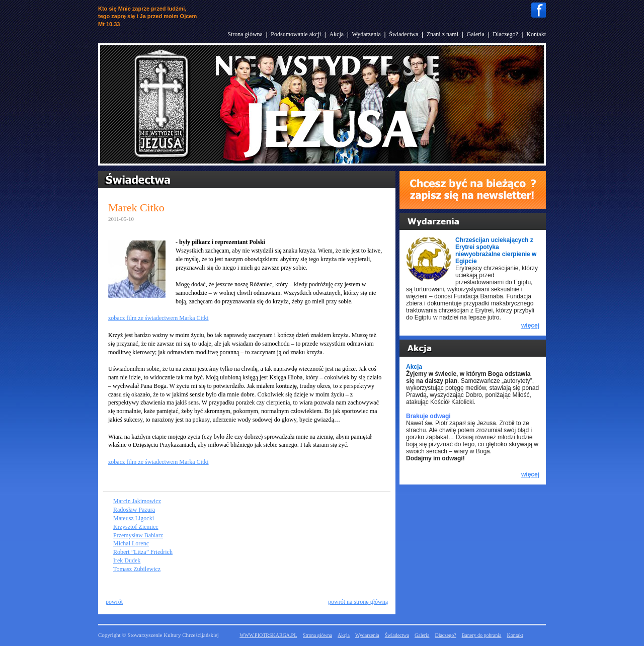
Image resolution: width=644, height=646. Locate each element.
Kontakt (536, 34)
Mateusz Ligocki (134, 518)
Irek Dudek (127, 560)
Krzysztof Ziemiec (136, 527)
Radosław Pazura (134, 510)
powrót (114, 602)
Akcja (336, 34)
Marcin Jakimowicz (137, 501)
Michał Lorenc (131, 543)
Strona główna (245, 34)
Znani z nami (442, 34)
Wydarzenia (367, 34)
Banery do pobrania (482, 635)
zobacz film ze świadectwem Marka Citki (158, 318)
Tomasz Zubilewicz (137, 569)
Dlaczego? (505, 34)
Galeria (475, 34)
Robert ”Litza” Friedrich (143, 552)
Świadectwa (404, 34)
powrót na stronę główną (358, 602)
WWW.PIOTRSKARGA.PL (268, 635)
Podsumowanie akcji (296, 34)
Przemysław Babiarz (138, 535)
